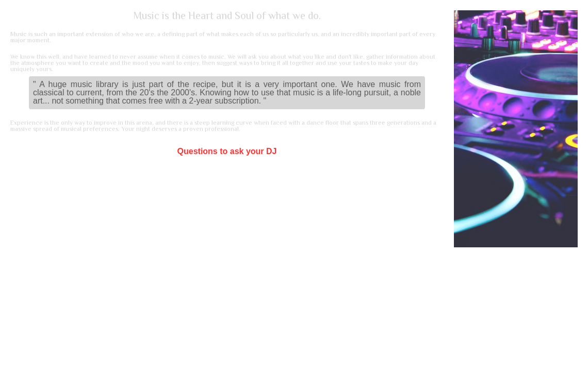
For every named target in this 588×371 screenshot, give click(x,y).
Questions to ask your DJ (227, 151)
